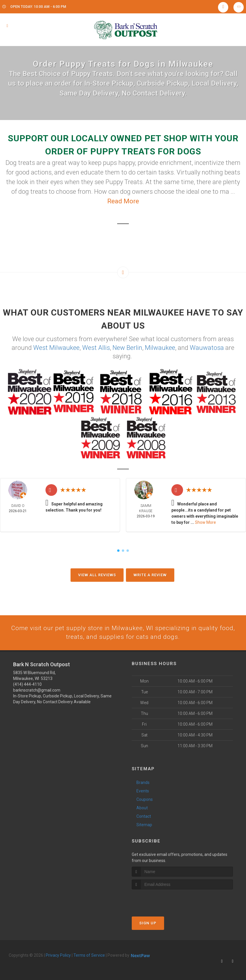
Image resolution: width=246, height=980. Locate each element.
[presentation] (163, 901)
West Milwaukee (56, 347)
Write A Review (150, 575)
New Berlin (127, 347)
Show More (205, 522)
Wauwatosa (207, 347)
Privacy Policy (58, 956)
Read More (123, 201)
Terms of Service (89, 956)
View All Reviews (97, 575)
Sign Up (148, 923)
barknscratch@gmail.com (37, 690)
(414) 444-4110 (27, 685)
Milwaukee (160, 347)
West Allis (96, 347)
